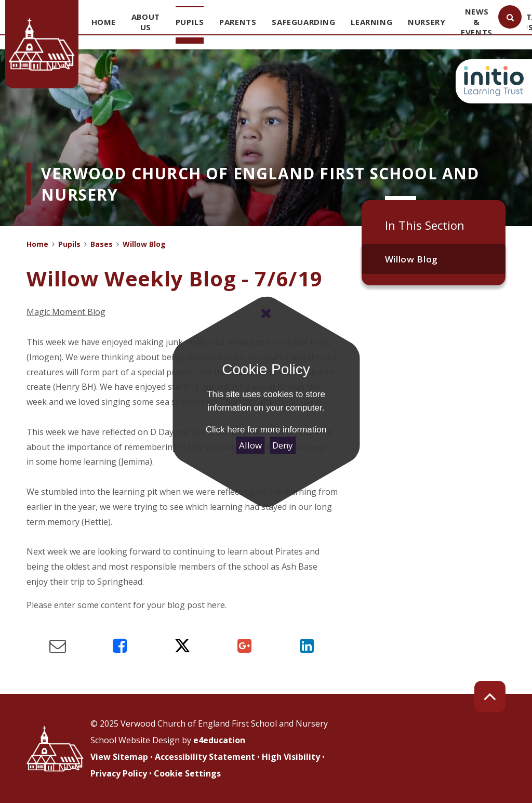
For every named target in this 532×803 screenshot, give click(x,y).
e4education (219, 740)
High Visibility (291, 757)
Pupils (69, 244)
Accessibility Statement (205, 757)
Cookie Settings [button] (187, 773)
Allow (250, 445)
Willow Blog (411, 259)
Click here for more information (266, 430)
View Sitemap (119, 757)
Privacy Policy (119, 773)
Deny (283, 445)
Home (37, 244)
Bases (102, 244)
